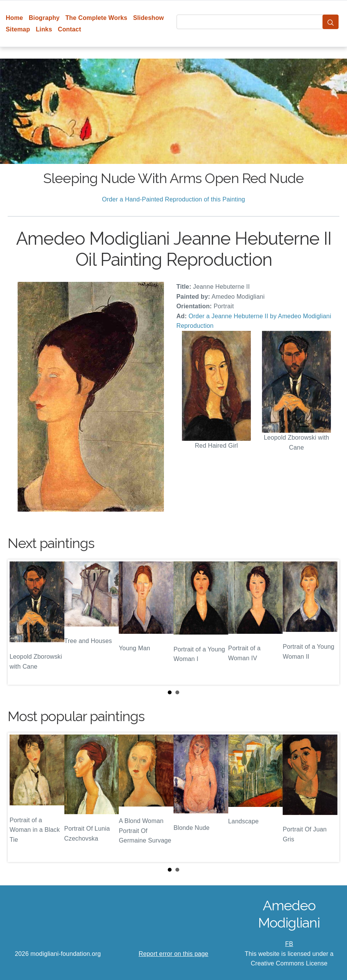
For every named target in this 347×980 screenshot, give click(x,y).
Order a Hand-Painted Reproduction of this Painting (173, 199)
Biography (44, 18)
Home (14, 18)
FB (289, 944)
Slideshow (148, 18)
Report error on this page (173, 954)
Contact (70, 29)
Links (44, 29)
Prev (20, 622)
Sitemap (18, 29)
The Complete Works (97, 18)
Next (327, 622)
